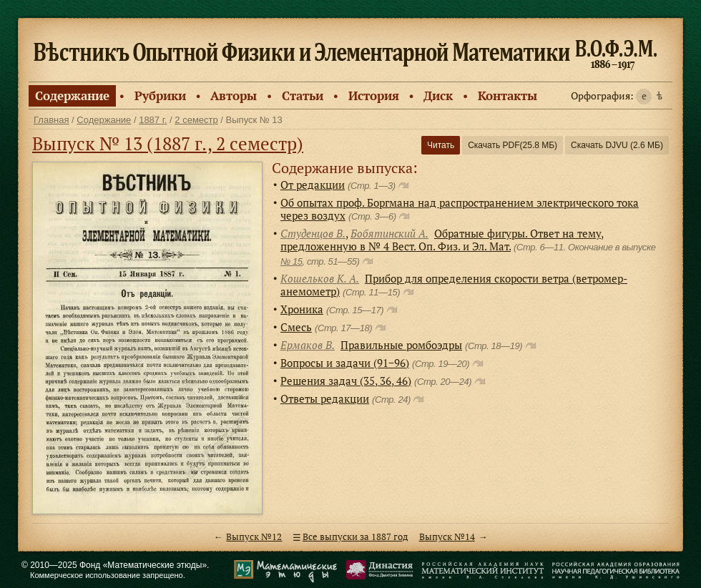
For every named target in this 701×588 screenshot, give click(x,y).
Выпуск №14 (447, 537)
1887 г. (153, 120)
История (374, 95)
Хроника (302, 309)
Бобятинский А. (389, 233)
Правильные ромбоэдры (401, 345)
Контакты (508, 95)
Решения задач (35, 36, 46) (346, 381)
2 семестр (196, 120)
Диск (438, 95)
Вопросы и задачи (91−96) (345, 363)
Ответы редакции (325, 398)
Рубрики (160, 95)
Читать (441, 145)
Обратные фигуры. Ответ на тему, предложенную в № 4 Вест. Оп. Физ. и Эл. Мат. (442, 240)
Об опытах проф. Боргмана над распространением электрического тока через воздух (460, 209)
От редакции (313, 185)
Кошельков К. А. (320, 278)
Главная (51, 120)
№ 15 (291, 261)
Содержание (72, 95)
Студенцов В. (313, 233)
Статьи (303, 95)
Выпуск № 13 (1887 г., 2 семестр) (168, 143)
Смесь (296, 327)
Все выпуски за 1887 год (355, 537)
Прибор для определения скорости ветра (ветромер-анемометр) (454, 285)
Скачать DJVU (617, 145)
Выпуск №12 (254, 537)
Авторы (234, 95)
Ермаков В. (308, 345)
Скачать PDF (513, 145)
